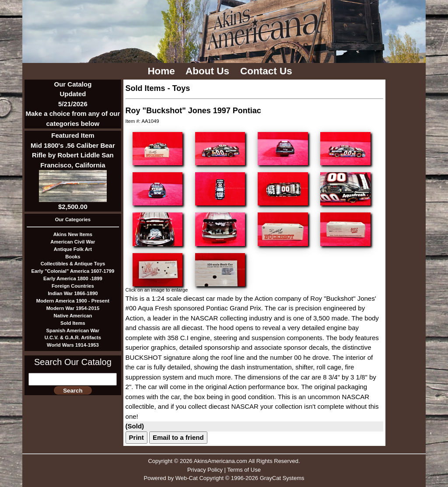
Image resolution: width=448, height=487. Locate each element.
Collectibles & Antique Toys (73, 264)
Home (163, 71)
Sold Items (73, 323)
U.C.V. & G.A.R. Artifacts (73, 337)
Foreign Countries (73, 286)
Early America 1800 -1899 (73, 278)
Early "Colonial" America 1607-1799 (73, 271)
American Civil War (73, 242)
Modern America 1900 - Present (73, 301)
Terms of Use (244, 470)
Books (73, 257)
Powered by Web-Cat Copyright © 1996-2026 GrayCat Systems (224, 478)
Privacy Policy (205, 470)
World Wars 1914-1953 (73, 345)
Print (136, 437)
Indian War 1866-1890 (73, 293)
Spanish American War (73, 330)
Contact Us (268, 71)
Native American (73, 316)
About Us (209, 71)
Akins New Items (73, 234)
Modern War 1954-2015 (73, 308)
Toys (181, 88)
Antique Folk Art (73, 249)
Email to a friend (178, 437)
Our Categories (73, 219)
